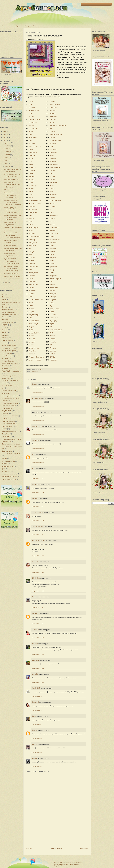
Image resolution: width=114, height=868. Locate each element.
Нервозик (33, 246)
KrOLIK (53, 354)
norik (52, 146)
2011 (5, 140)
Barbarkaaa (33, 282)
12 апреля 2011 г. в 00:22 (38, 507)
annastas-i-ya (34, 348)
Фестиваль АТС (7, 466)
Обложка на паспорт (9, 406)
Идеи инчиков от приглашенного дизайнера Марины (12, 261)
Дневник (5, 330)
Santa (31, 101)
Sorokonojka (34, 128)
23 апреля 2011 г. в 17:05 (38, 654)
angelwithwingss (35, 360)
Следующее (29, 848)
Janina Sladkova (56, 134)
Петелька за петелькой (10, 416)
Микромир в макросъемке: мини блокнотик (12, 185)
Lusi (31, 104)
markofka (53, 107)
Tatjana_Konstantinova (58, 125)
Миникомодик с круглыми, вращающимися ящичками (13, 217)
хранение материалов (10, 474)
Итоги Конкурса (7, 356)
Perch (31, 198)
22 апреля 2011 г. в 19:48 (38, 638)
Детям (4, 327)
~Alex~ (53, 264)
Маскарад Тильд (8, 386)
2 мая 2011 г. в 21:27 (37, 710)
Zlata (52, 155)
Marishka (32, 167)
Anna (52, 122)
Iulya (31, 222)
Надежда (53, 360)
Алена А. (53, 249)
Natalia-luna (33, 285)
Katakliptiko (33, 210)
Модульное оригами (9, 391)
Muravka (53, 342)
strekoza (53, 351)
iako (31, 318)
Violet (52, 246)
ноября (7, 146)
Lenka (31, 306)
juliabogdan (33, 152)
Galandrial (35, 630)
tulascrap (53, 243)
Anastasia (54, 222)
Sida (31, 161)
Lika (31, 134)
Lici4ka (53, 170)
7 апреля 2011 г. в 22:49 (38, 448)
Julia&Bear (54, 164)
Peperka (32, 276)
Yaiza (52, 312)
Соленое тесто (7, 451)
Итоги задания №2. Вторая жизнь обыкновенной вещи (12, 235)
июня (7, 161)
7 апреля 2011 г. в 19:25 (38, 434)
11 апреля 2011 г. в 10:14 (38, 493)
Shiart (31, 279)
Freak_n (32, 180)
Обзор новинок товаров (10, 403)
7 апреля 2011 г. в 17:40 (38, 420)
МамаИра (33, 351)
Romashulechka (35, 146)
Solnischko (54, 318)
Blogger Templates (59, 864)
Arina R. (53, 336)
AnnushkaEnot (55, 240)
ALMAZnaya (33, 324)
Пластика (5, 418)
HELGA (53, 131)
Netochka (53, 182)
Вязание (5, 320)
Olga (52, 345)
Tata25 (31, 219)
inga (31, 216)
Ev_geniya (54, 149)
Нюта (31, 191)
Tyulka (31, 261)
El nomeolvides (55, 140)
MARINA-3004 (55, 104)
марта (7, 282)
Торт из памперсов (8, 461)
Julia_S (32, 252)
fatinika (53, 180)
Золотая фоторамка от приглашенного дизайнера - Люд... (12, 268)
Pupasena (33, 294)
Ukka (31, 173)
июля (7, 158)
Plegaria (53, 300)
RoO (52, 282)
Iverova (53, 137)
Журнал (5, 333)
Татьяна (53, 110)
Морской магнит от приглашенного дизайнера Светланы (12, 203)
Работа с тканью (8, 426)
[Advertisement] (39, 834)
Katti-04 (32, 176)
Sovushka (54, 195)
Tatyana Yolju (34, 315)
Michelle (32, 339)
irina (31, 270)
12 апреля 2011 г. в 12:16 (38, 521)
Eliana (31, 189)
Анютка (53, 113)
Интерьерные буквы (9, 346)
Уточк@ (53, 297)
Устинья (32, 143)
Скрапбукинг (6, 437)
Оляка (34, 716)
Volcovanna (33, 137)
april (31, 255)
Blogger (80, 863)
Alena (31, 231)
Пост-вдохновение (8, 424)
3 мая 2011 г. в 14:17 (37, 724)
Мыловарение (7, 393)
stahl (31, 195)
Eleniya (32, 345)
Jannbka (32, 264)
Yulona (52, 186)
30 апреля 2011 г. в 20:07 (38, 682)
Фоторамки (6, 471)
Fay (30, 113)
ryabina (53, 219)
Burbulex (32, 258)
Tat (51, 128)
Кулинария (6, 368)
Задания (5, 335)
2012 (5, 137)
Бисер (4, 300)
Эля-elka (35, 644)
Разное (4, 429)
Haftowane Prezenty (39, 541)
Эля (33, 454)
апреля (7, 167)
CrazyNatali (33, 213)
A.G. (52, 333)
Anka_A (53, 348)
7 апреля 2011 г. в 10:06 (38, 406)
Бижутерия (6, 297)
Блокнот (5, 307)
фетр (4, 469)
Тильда (4, 458)
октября (8, 149)
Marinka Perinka (35, 200)
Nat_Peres (33, 243)
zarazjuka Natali (35, 333)
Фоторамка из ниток (11, 274)
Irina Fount (35, 440)
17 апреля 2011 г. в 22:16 (38, 591)
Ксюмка (32, 107)
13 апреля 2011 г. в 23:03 (38, 556)
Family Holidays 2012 (9, 479)
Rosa (31, 225)
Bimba (52, 101)
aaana (52, 237)
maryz (31, 330)
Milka (31, 303)
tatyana (53, 189)
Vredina (53, 207)
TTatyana (53, 116)
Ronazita (53, 339)
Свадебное (6, 434)
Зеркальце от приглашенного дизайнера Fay (10, 195)
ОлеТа (52, 198)
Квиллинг (5, 358)
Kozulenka (33, 122)
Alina (31, 131)
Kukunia (53, 143)
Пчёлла (32, 155)
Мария (32, 327)
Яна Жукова (34, 267)
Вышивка (5, 317)
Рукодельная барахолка (32, 26)
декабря (8, 143)
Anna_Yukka (34, 273)
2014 (5, 131)
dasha (52, 173)
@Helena (53, 267)
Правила (19, 26)
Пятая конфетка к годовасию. (44, 36)
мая (6, 164)
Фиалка (34, 730)
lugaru (52, 324)
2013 (5, 134)
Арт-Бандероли (67, 863)
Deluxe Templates (74, 864)
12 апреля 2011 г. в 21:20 (38, 535)
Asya (31, 164)
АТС (3, 294)
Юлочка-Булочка (35, 119)
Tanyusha (53, 231)
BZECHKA (54, 315)
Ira (51, 210)
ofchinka (32, 207)
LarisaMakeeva (34, 237)
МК (3, 388)
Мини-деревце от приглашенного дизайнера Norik (11, 210)
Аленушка (35, 660)
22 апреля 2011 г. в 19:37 (38, 624)
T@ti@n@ (54, 321)
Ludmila (32, 170)
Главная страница (7, 26)
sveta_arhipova (55, 279)
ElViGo (52, 357)
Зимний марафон (8, 340)
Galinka (32, 309)
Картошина (54, 216)
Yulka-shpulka (34, 228)
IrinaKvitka (54, 158)
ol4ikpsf (32, 342)
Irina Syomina (55, 167)
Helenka (34, 597)
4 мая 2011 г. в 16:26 (37, 766)
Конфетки (5, 366)
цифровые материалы (10, 477)
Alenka (52, 261)
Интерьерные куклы (9, 351)
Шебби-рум (8, 190)
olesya (52, 285)
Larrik (52, 273)
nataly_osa (54, 288)
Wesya (32, 116)
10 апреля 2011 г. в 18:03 (38, 479)
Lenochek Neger (37, 426)
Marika (31, 336)
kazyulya (53, 258)
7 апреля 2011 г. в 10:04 (38, 392)
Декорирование (7, 322)
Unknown (35, 499)
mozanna (53, 152)
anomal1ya (33, 186)
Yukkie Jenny (34, 321)
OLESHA (53, 119)
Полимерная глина (8, 421)
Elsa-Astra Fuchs (35, 204)
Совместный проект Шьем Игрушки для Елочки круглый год (12, 446)
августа (7, 155)
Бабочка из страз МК (11, 180)
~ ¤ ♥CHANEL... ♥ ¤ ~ (37, 300)
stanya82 (53, 294)
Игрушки (5, 343)
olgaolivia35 (36, 688)
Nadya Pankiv (55, 309)
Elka (52, 191)
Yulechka (32, 291)
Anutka (53, 176)
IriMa (31, 182)
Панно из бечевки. (11, 245)
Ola (51, 327)
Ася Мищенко (34, 110)
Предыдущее (84, 848)
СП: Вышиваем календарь (11, 454)
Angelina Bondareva (36, 357)
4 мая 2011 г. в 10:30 (37, 738)
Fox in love (54, 234)
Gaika (52, 255)
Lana (31, 149)
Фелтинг (5, 464)
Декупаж (5, 325)
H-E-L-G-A (36, 578)
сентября (8, 152)
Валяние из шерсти (9, 309)
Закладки (5, 338)
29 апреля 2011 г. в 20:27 (38, 668)
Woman (32, 288)
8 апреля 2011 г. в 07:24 (38, 462)
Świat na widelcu (37, 527)
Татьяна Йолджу (38, 513)
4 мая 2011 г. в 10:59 (37, 752)
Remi (31, 297)
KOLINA (53, 161)
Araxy (52, 270)
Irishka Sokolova (56, 330)
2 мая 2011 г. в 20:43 (37, 696)
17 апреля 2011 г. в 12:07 (38, 572)
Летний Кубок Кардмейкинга (12, 371)
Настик (53, 225)
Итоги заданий (7, 353)
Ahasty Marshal (56, 200)
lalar (31, 140)
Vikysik (32, 312)
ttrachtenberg (55, 228)
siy (51, 306)
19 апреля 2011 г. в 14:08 (38, 607)
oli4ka (52, 213)
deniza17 (53, 252)
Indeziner (62, 866)
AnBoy (52, 291)
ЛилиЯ (32, 125)
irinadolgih (33, 240)
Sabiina (53, 204)
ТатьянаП (33, 234)
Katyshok (53, 276)
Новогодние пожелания (10, 396)
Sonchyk (32, 354)
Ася (30, 249)
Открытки (5, 413)
